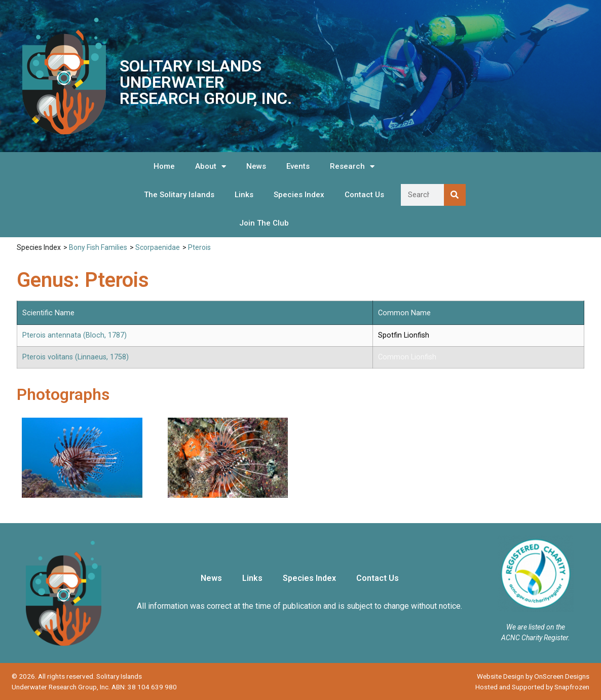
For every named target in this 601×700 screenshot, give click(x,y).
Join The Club (264, 223)
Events (298, 166)
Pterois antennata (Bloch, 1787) (74, 335)
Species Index (299, 195)
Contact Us (364, 195)
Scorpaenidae (158, 247)
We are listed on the (536, 627)
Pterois (199, 247)
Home (164, 166)
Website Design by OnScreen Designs (533, 676)
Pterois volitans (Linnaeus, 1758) (76, 357)
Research (352, 167)
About (211, 167)
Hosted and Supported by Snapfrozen (532, 687)
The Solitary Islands (179, 195)
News (256, 166)
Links (244, 195)
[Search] (455, 195)
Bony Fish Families (98, 247)
